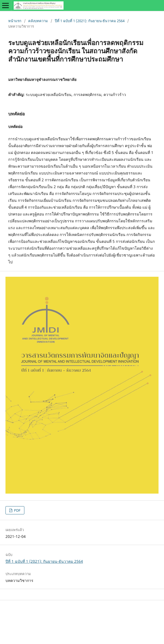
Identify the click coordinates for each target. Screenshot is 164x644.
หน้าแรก (15, 21)
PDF (17, 510)
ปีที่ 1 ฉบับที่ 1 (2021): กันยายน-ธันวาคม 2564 (90, 21)
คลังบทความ (38, 21)
